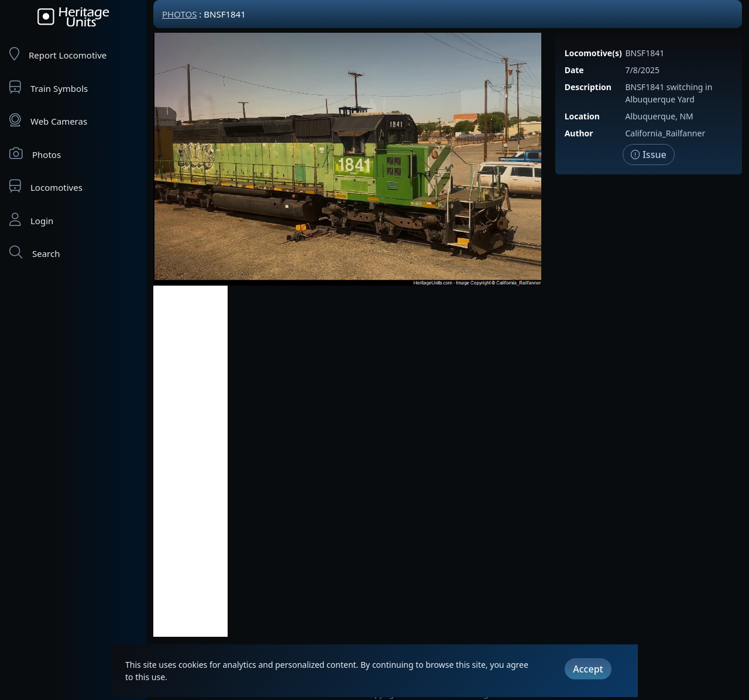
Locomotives (46, 186)
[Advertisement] (190, 461)
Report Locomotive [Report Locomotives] (58, 54)
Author (579, 133)
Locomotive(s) (593, 53)
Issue (649, 155)
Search (35, 253)
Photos (35, 154)
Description (588, 87)
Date (574, 70)
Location (582, 116)
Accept (588, 669)
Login (31, 220)
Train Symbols (49, 88)
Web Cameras (48, 120)
